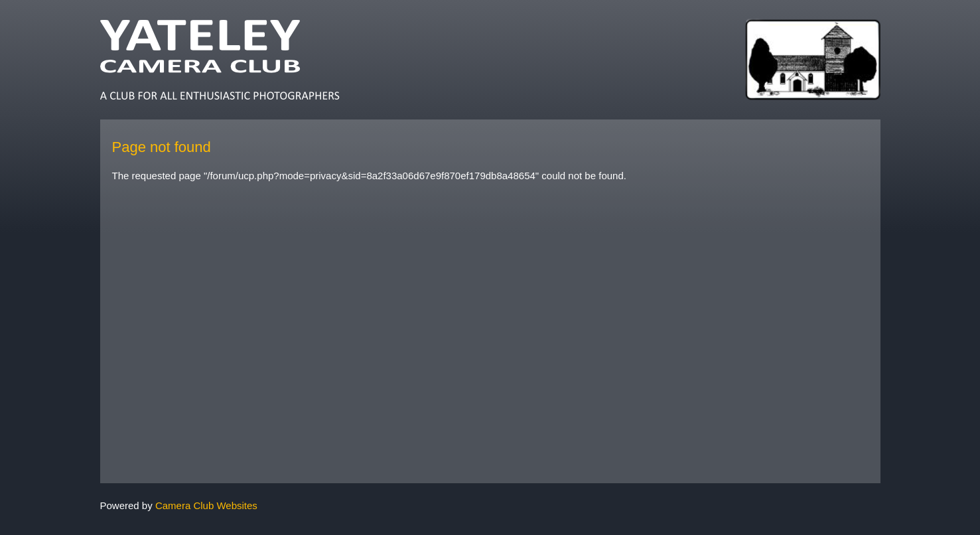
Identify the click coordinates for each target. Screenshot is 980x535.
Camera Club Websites (206, 505)
